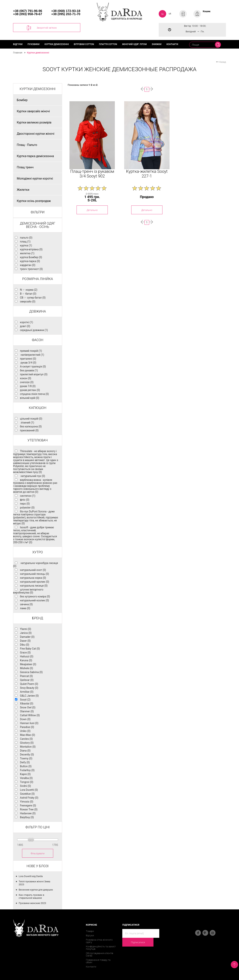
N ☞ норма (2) (29, 290)
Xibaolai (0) (27, 704)
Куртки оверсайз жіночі (33, 111)
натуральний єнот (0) (33, 570)
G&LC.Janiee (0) (29, 696)
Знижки (156, 44)
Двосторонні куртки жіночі (36, 134)
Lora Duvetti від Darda (31, 876)
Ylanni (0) (25, 629)
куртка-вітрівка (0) (31, 249)
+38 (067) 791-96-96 (28, 11)
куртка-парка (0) (30, 261)
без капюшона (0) (31, 426)
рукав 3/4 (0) (28, 363)
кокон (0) (26, 378)
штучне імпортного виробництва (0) (28, 591)
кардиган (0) (28, 265)
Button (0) (26, 766)
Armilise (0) (27, 692)
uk (170, 14)
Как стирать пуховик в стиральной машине (31, 896)
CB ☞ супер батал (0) (33, 298)
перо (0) (25, 504)
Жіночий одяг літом (134, 44)
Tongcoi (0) (27, 782)
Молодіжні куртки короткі (35, 178)
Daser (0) (25, 641)
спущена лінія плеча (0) (34, 394)
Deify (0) (25, 762)
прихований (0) (29, 430)
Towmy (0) (26, 758)
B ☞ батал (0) (28, 294)
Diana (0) (25, 751)
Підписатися (138, 942)
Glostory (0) (27, 743)
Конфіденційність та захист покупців (101, 948)
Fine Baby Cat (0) (30, 649)
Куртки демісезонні (57, 44)
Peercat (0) (26, 676)
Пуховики (34, 44)
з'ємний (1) (27, 423)
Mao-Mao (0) (28, 735)
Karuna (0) (26, 660)
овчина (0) (26, 604)
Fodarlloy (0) (27, 770)
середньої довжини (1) (34, 330)
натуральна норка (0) (33, 578)
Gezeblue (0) (27, 794)
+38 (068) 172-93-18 (66, 11)
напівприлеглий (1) (32, 355)
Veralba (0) (26, 778)
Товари (90, 931)
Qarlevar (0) (27, 680)
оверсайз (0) (28, 302)
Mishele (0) (27, 668)
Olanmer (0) (27, 711)
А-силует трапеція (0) (33, 367)
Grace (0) (25, 653)
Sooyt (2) (25, 700)
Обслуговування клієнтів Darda (100, 954)
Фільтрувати (38, 853)
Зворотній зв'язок (42, 28)
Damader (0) (27, 637)
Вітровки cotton (84, 44)
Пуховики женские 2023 (32, 903)
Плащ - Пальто (27, 145)
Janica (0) (26, 633)
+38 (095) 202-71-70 (66, 14)
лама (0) (25, 608)
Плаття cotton (108, 44)
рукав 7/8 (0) (28, 386)
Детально (92, 210)
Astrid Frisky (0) (29, 798)
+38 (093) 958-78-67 (28, 14)
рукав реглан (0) (30, 390)
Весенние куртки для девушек (36, 890)
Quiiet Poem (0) (29, 684)
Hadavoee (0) (28, 813)
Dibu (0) (25, 645)
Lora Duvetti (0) (29, 790)
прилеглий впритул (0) (34, 374)
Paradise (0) (27, 727)
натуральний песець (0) (34, 574)
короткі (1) (27, 322)
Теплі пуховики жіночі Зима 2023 (34, 883)
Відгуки (18, 44)
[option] (92, 135)
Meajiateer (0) (28, 664)
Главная (18, 53)
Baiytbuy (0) (27, 817)
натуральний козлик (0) (34, 600)
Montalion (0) (28, 747)
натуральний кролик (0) (35, 582)
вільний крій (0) (30, 398)
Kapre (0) (25, 774)
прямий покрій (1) (31, 351)
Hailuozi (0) (27, 656)
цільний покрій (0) (31, 419)
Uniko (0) (25, 731)
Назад (221, 62)
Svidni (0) (25, 786)
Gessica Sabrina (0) (31, 672)
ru (162, 14)
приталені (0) (28, 359)
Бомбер (22, 100)
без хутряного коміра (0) (35, 596)
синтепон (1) (28, 496)
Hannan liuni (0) (29, 723)
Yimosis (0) (27, 802)
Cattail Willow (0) (30, 715)
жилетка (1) (27, 253)
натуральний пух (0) (32, 476)
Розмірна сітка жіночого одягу (99, 941)
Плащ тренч (25, 167)
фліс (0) (25, 500)
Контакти (172, 44)
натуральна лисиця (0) (34, 586)
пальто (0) (26, 238)
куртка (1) (26, 245)
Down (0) (25, 719)
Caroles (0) (26, 739)
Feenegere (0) (28, 806)
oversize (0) (27, 382)
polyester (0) (27, 508)
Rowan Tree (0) (29, 809)
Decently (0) (27, 755)
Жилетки (23, 190)
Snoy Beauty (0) (29, 688)
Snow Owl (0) (28, 707)
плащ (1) (25, 242)
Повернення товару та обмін (98, 961)
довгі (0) (25, 326)
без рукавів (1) (29, 370)
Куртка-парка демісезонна (35, 156)
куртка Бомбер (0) (31, 257)
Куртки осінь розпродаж (34, 201)
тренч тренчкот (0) (31, 269)
